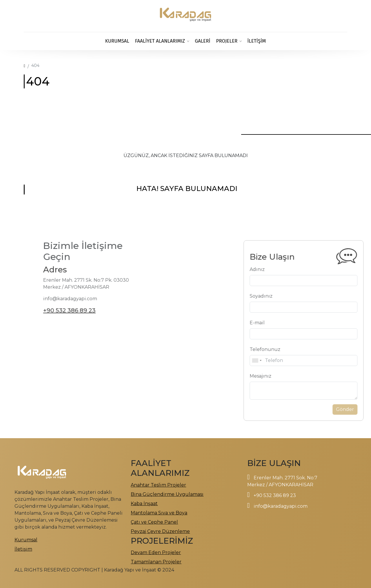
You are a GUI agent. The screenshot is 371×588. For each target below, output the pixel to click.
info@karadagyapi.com (281, 506)
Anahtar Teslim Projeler (158, 485)
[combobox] (268, 361)
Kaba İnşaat (144, 504)
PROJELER (229, 41)
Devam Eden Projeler (156, 552)
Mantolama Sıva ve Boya (159, 513)
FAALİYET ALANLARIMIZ (162, 41)
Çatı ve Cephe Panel (154, 522)
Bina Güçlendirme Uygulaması (167, 494)
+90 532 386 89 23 (58, 310)
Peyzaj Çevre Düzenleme (160, 531)
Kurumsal (117, 41)
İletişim (257, 41)
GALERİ (202, 41)
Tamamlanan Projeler (156, 562)
